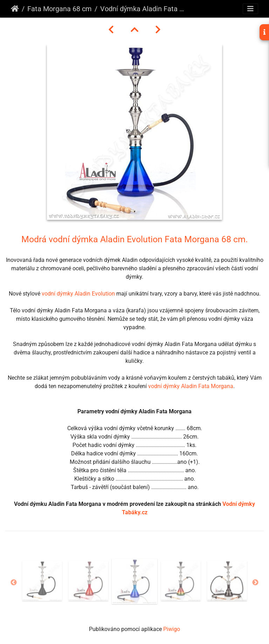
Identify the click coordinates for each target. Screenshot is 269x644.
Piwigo (172, 629)
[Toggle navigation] (250, 9)
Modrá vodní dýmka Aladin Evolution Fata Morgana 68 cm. (135, 239)
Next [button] (255, 583)
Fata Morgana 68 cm (60, 9)
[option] (42, 581)
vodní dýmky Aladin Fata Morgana (191, 386)
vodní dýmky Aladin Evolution (78, 294)
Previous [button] (14, 583)
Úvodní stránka (15, 9)
